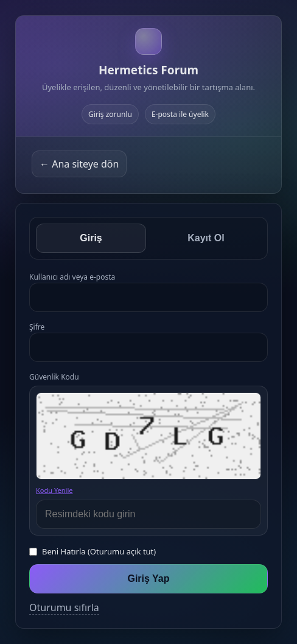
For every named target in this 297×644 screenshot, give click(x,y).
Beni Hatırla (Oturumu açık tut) (99, 551)
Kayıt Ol (206, 238)
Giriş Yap (148, 579)
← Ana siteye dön (79, 164)
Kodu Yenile (54, 490)
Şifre (37, 327)
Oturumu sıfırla (64, 607)
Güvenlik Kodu (54, 377)
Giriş (91, 238)
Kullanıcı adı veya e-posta (72, 277)
